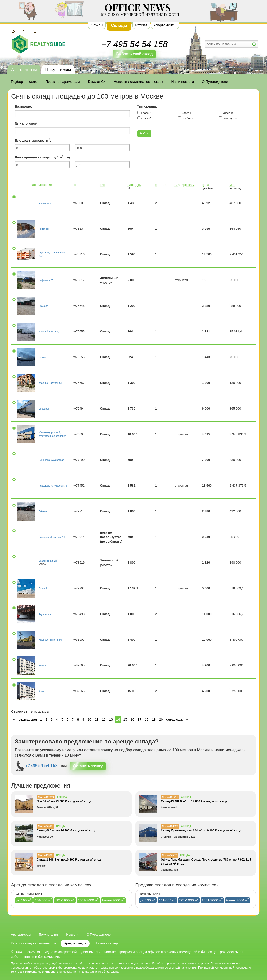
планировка (185, 185)
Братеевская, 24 (48, 561)
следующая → (177, 719)
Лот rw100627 (170, 826)
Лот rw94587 (169, 855)
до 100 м (24, 900)
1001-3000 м (88, 900)
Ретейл (141, 25)
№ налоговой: (27, 123)
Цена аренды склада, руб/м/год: (43, 157)
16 (132, 719)
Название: (23, 106)
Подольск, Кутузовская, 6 (53, 486)
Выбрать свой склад (134, 54)
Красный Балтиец (49, 332)
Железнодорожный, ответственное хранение (52, 434)
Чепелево (44, 229)
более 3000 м (113, 900)
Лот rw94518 (45, 826)
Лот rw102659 (46, 797)
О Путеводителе (99, 935)
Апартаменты (165, 25)
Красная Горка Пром (50, 640)
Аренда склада (75, 943)
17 (139, 719)
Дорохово (44, 409)
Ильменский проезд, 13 (52, 537)
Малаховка (45, 203)
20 (161, 719)
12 (104, 719)
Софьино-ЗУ (46, 280)
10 (89, 719)
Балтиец (43, 357)
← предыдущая (25, 719)
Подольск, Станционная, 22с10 (52, 254)
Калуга (42, 666)
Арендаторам (24, 69)
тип (102, 185)
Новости (72, 935)
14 (118, 719)
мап (232, 185)
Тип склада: (147, 106)
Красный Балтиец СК (50, 383)
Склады (119, 26)
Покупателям (58, 69)
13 (111, 719)
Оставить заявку (88, 766)
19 (154, 719)
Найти (144, 134)
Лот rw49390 (45, 855)
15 (125, 719)
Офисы (97, 25)
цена (206, 185)
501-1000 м (65, 900)
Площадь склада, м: (33, 140)
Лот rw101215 (170, 797)
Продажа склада (106, 943)
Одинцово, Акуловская (51, 460)
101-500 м (43, 900)
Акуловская (45, 614)
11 (97, 719)
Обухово (43, 306)
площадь (134, 185)
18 (147, 719)
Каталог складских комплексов (33, 943)
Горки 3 (43, 589)
